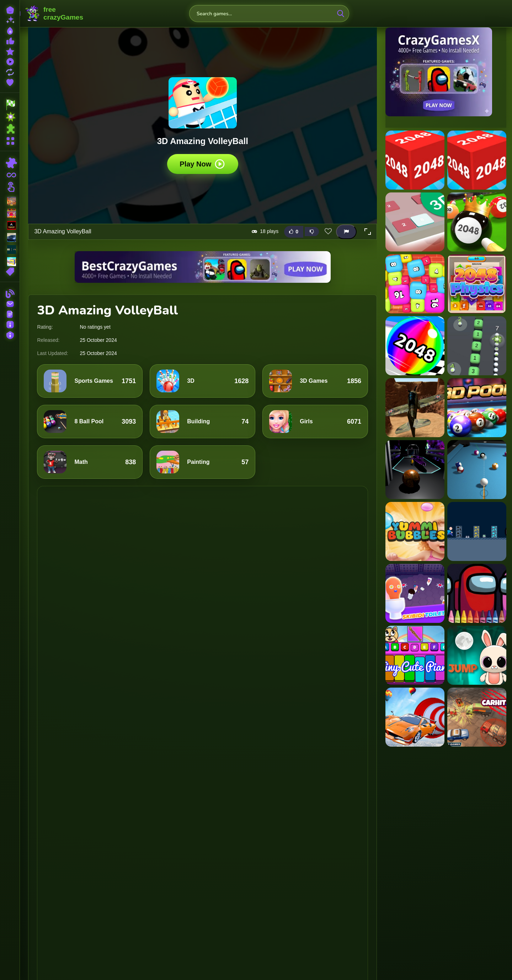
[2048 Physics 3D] (477, 284)
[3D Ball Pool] (477, 408)
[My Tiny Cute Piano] (415, 655)
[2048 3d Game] (477, 160)
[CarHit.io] (477, 717)
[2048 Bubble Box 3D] (415, 284)
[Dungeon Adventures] (477, 531)
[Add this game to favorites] (328, 232)
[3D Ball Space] (415, 470)
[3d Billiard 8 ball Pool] (477, 470)
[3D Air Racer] (415, 408)
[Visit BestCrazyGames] (203, 267)
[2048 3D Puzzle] (415, 222)
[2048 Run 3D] (415, 346)
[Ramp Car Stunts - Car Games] (415, 717)
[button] (368, 232)
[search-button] (341, 14)
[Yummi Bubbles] (415, 531)
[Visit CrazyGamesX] (446, 72)
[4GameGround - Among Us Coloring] (477, 593)
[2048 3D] (415, 160)
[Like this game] (294, 231)
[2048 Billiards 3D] (477, 222)
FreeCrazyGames (54, 14)
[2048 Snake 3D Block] (477, 346)
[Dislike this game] (312, 232)
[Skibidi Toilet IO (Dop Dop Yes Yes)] (415, 593)
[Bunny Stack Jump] (477, 655)
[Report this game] (346, 231)
